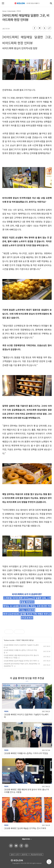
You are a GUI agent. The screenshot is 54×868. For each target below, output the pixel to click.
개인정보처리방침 (36, 854)
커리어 (19, 11)
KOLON (13, 860)
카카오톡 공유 (39, 28)
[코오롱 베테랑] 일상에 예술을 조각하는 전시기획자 (20, 661)
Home (4, 11)
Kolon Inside (11, 11)
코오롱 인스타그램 (26, 846)
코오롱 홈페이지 (10, 846)
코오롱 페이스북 (21, 846)
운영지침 (25, 854)
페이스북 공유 (35, 28)
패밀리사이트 (26, 839)
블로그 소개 (15, 854)
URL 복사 (49, 28)
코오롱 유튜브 (16, 846)
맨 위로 (49, 862)
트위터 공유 (44, 28)
